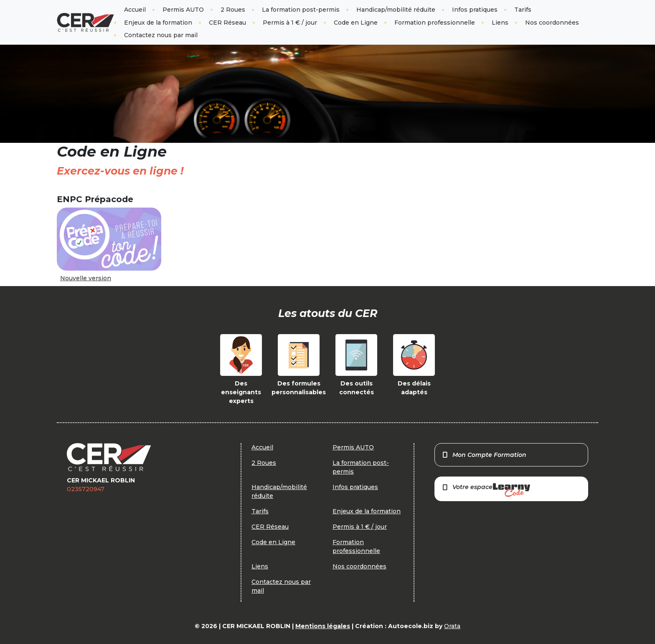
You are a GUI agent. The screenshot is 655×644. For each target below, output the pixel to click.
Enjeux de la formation (158, 23)
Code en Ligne (356, 23)
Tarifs (523, 10)
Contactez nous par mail (161, 35)
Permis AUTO (183, 10)
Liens (500, 23)
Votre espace (486, 490)
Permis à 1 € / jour (290, 23)
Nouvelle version (86, 278)
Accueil (135, 10)
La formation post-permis (301, 10)
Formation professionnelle (435, 23)
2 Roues (233, 10)
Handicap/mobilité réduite (396, 10)
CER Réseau (227, 23)
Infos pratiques (475, 10)
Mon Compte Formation (484, 455)
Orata (452, 626)
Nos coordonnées (552, 23)
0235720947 (86, 489)
